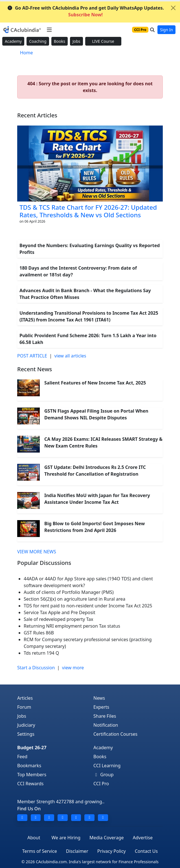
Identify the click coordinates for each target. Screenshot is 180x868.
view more (73, 668)
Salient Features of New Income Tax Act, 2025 (95, 383)
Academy (13, 41)
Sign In (166, 30)
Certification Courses (115, 734)
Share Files (105, 716)
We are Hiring (66, 838)
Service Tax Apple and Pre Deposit (60, 612)
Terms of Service (40, 851)
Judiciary (26, 725)
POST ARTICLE (32, 356)
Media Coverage (107, 838)
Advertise (143, 838)
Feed (22, 757)
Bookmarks (29, 766)
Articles (25, 698)
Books (60, 41)
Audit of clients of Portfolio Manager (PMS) (69, 592)
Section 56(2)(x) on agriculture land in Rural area (74, 599)
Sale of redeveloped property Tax (59, 619)
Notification (106, 725)
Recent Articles (37, 115)
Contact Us (146, 851)
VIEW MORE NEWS (37, 552)
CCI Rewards (30, 784)
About (34, 838)
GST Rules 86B (39, 633)
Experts (101, 707)
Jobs (76, 41)
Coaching (38, 41)
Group (104, 775)
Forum (24, 707)
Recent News (35, 369)
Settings (26, 734)
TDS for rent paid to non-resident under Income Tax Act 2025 (88, 606)
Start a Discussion (36, 668)
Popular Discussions (44, 563)
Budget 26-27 (32, 748)
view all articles (70, 356)
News (99, 698)
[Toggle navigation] (49, 30)
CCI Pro (101, 784)
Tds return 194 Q (41, 653)
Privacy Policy (112, 851)
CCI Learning (107, 766)
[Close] (173, 8)
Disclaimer (77, 851)
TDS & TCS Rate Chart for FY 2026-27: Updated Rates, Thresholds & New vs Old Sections (88, 211)
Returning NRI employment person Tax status (72, 626)
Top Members (32, 775)
